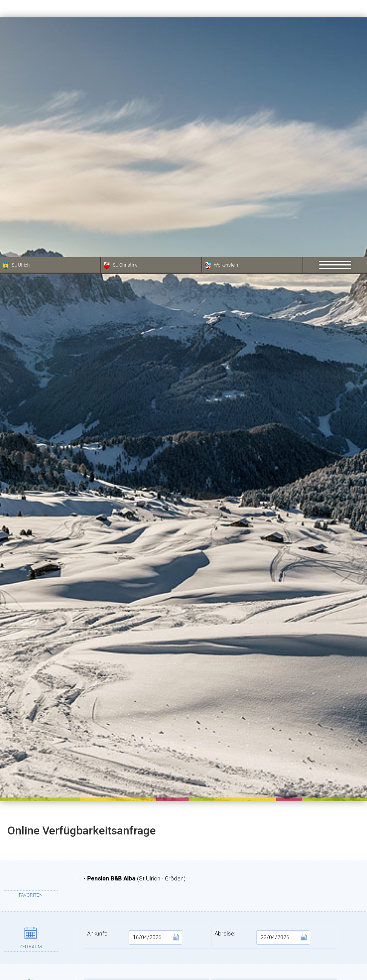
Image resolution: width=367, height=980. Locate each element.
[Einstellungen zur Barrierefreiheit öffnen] (17, 940)
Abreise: (262, 680)
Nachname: (274, 900)
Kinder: (274, 732)
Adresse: (147, 923)
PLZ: (274, 923)
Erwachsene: (147, 732)
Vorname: (147, 900)
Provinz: (274, 947)
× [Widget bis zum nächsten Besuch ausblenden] (25, 932)
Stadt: (147, 947)
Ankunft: (135, 680)
